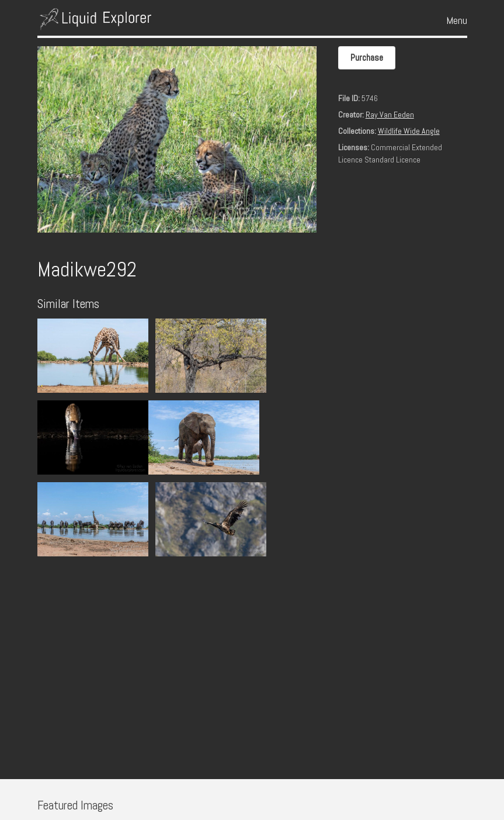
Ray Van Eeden (390, 115)
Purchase (367, 58)
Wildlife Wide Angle (409, 131)
